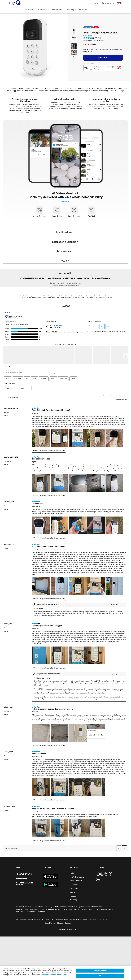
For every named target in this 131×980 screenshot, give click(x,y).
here (79, 283)
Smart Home (28, 10)
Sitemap (60, 923)
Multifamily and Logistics (76, 10)
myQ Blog (73, 900)
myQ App (73, 873)
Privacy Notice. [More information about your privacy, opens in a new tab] (64, 975)
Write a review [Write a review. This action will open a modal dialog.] (88, 41)
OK (100, 976)
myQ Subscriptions (77, 877)
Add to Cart (103, 58)
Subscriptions (57, 10)
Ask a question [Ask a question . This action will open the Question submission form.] (99, 41)
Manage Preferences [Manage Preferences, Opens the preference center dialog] (100, 971)
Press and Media (62, 920)
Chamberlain (70, 907)
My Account (107, 3)
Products (73, 896)
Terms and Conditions (50, 975)
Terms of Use (103, 920)
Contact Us (49, 920)
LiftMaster (58, 907)
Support (96, 3)
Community (74, 888)
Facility (72, 892)
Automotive (74, 885)
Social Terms (50, 923)
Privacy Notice (76, 920)
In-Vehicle (42, 10)
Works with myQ (76, 881)
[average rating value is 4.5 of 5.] (90, 38)
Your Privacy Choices (66, 930)
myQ (51, 907)
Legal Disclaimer (89, 920)
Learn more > (65, 201)
